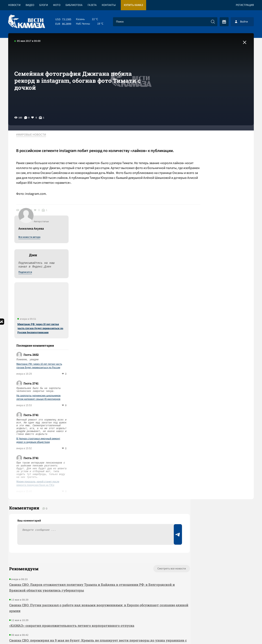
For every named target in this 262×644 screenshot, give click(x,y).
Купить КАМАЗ (133, 5)
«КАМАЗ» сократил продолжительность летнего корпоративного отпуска (71, 532)
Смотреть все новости (143, 475)
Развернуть (131, 617)
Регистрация (245, 5)
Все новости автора (208, 139)
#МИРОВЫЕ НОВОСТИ (33, 135)
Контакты (109, 5)
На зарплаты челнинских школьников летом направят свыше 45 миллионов (218, 300)
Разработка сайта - (238, 632)
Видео (30, 5)
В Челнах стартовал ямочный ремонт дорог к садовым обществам (217, 343)
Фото (57, 5)
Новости (14, 5)
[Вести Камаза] (27, 22)
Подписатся (204, 175)
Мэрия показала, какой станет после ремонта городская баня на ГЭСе (217, 386)
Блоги (44, 5)
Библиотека (74, 5)
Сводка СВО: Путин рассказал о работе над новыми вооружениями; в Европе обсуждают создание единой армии (83, 514)
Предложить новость (213, 489)
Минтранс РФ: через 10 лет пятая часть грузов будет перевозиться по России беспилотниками (219, 230)
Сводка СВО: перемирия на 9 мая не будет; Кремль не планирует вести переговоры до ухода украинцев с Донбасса (81, 550)
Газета (92, 5)
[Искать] (213, 22)
